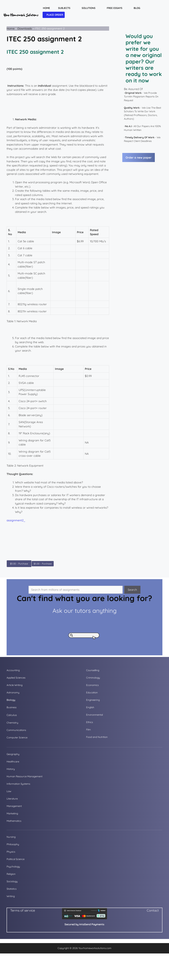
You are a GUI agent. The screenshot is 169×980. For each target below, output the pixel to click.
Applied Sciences (16, 678)
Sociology (12, 881)
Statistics (12, 889)
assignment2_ (16, 520)
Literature (12, 799)
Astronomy (13, 692)
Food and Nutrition (97, 737)
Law (9, 791)
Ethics (90, 722)
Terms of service (23, 910)
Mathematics (14, 821)
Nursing (11, 837)
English (90, 707)
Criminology (93, 678)
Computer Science (17, 737)
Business (12, 707)
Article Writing (15, 685)
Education (92, 692)
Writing (11, 896)
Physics (11, 852)
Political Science (16, 859)
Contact (153, 910)
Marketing (12, 813)
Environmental (94, 715)
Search (132, 590)
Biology (11, 700)
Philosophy (13, 844)
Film (88, 730)
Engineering (93, 700)
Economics (92, 685)
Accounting (13, 670)
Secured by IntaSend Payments (84, 924)
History (11, 769)
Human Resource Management (25, 776)
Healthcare (13, 762)
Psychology (13, 867)
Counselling (93, 670)
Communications (16, 730)
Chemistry (12, 723)
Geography (13, 754)
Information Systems (18, 784)
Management (14, 806)
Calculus (12, 715)
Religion (11, 874)
